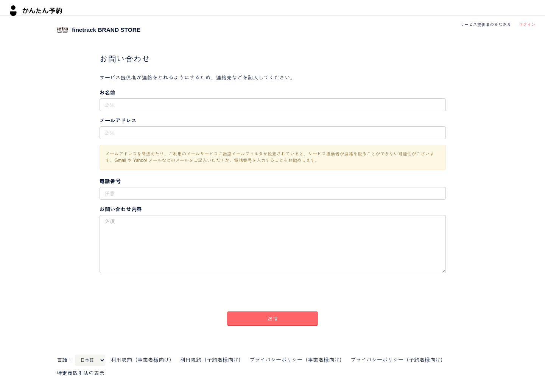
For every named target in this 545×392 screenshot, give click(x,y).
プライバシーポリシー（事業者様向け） (297, 360)
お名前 (107, 93)
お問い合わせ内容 (121, 209)
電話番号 (110, 181)
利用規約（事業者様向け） (143, 360)
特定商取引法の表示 (81, 373)
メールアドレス (118, 121)
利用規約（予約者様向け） (212, 360)
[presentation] (272, 294)
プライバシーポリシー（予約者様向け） (398, 360)
